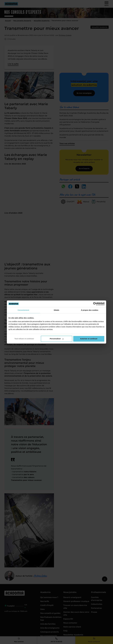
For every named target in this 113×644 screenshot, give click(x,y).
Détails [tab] (56, 310)
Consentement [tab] (23, 310)
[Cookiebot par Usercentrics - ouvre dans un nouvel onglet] (95, 304)
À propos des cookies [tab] (90, 310)
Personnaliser (57, 339)
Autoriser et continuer (89, 339)
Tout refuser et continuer (24, 339)
